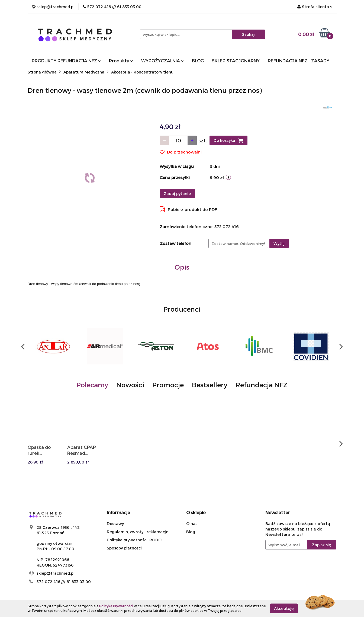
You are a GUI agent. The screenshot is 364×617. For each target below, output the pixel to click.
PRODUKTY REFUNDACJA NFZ (66, 61)
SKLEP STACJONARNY (236, 61)
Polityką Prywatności (116, 606)
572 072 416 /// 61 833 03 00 (64, 582)
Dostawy (115, 524)
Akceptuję (284, 608)
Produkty (121, 61)
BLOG (198, 61)
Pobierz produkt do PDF (188, 209)
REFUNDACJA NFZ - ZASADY (299, 61)
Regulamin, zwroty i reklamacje (138, 532)
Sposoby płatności (124, 548)
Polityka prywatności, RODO (134, 540)
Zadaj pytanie (177, 194)
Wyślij (279, 243)
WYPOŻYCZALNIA (162, 61)
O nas (192, 524)
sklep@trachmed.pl (56, 573)
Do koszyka (228, 140)
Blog (191, 532)
